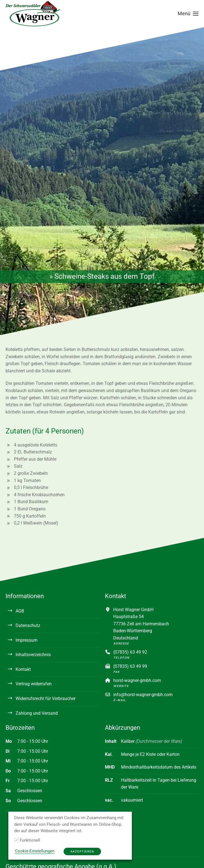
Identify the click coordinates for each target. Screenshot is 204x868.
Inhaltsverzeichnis (33, 655)
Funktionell (30, 840)
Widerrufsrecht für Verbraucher (46, 698)
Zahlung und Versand (37, 713)
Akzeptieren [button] (82, 851)
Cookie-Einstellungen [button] (35, 851)
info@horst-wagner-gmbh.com (143, 695)
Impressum (27, 640)
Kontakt (23, 669)
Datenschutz (28, 625)
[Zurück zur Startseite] (33, 14)
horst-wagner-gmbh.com (137, 680)
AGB (20, 611)
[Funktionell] (16, 840)
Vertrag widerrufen (34, 684)
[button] (188, 14)
